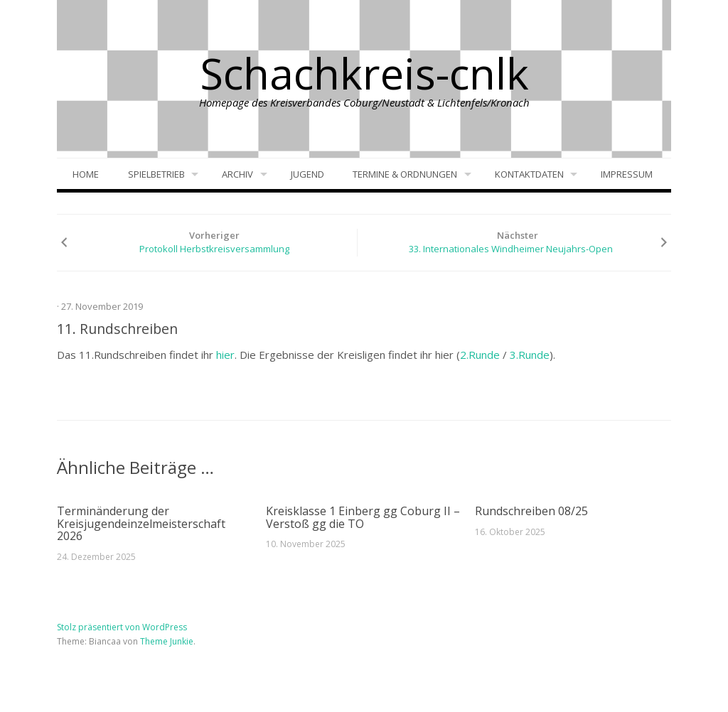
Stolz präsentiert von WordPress (122, 627)
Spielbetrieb (156, 174)
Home (86, 174)
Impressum (627, 174)
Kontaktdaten (529, 174)
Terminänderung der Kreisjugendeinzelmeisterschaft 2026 (141, 523)
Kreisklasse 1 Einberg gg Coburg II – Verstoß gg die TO (363, 517)
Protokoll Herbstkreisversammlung (214, 249)
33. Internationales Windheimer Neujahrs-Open (511, 249)
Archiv (237, 174)
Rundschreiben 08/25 (531, 511)
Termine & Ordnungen (405, 174)
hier (225, 355)
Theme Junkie (167, 641)
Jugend (307, 174)
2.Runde (480, 355)
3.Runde (530, 355)
